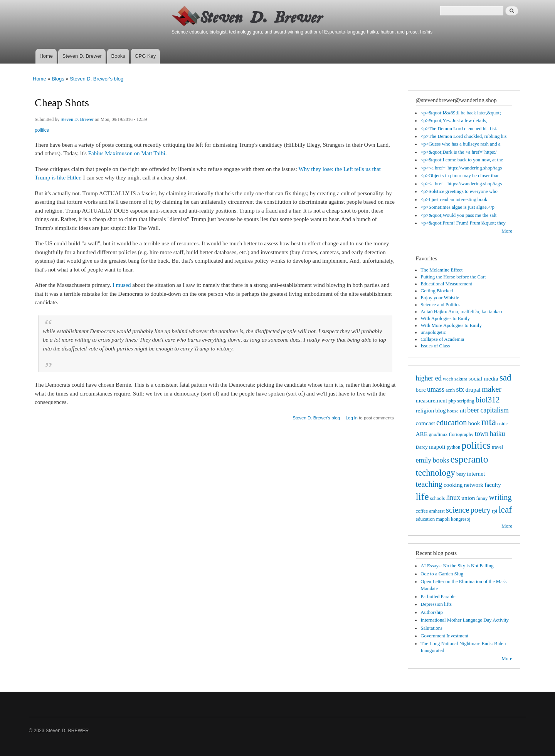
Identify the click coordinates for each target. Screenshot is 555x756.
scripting (466, 401)
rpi (494, 511)
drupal (473, 390)
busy (461, 474)
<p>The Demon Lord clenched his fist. (459, 129)
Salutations (431, 628)
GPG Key (145, 56)
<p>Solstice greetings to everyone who (459, 191)
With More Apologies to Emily (451, 325)
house (453, 411)
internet (476, 474)
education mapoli (433, 519)
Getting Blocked (437, 291)
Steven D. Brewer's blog (97, 79)
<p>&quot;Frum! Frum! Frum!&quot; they (463, 223)
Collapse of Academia (442, 339)
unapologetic (433, 332)
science (457, 510)
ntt (463, 410)
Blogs (58, 79)
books (441, 460)
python (454, 447)
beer (473, 410)
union (468, 498)
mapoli (437, 447)
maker (492, 389)
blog (440, 410)
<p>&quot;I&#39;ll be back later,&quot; (461, 113)
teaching (429, 484)
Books (118, 56)
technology (436, 473)
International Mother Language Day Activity (465, 620)
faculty (493, 485)
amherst (437, 511)
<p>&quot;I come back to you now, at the (462, 160)
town (482, 434)
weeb (448, 379)
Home (46, 56)
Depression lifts (436, 604)
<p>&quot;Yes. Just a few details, (454, 121)
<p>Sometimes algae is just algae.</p (457, 207)
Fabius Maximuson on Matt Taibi (127, 153)
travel (497, 447)
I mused (122, 285)
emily (424, 460)
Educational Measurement (446, 284)
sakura (461, 379)
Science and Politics (440, 305)
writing (500, 497)
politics (42, 130)
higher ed (429, 378)
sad (505, 377)
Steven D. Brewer (82, 56)
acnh (450, 390)
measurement (432, 400)
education (452, 422)
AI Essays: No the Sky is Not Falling (457, 566)
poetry (481, 510)
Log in (352, 418)
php (452, 401)
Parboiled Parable (438, 597)
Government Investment (444, 636)
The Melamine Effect (441, 270)
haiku (498, 434)
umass (436, 389)
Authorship (432, 612)
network (474, 485)
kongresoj (461, 519)
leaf (505, 510)
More (507, 231)
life (422, 497)
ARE (422, 434)
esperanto (469, 459)
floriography (461, 434)
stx (460, 389)
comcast (425, 423)
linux (453, 498)
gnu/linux (438, 434)
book (474, 423)
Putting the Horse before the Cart (453, 277)
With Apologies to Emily (445, 318)
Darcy (422, 447)
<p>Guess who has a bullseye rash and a (460, 144)
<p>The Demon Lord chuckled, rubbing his (463, 136)
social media (484, 378)
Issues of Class (435, 346)
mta (489, 422)
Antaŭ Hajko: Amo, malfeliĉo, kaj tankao (461, 312)
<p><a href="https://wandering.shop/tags (461, 168)
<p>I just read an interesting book (454, 199)
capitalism (494, 410)
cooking (453, 485)
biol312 (488, 400)
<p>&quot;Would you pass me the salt (458, 215)
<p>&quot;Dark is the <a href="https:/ (458, 152)
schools (437, 498)
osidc (502, 424)
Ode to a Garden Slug (442, 574)
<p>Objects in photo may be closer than (460, 176)
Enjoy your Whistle (440, 298)
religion (425, 410)
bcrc (421, 390)
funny (482, 498)
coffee (422, 511)
